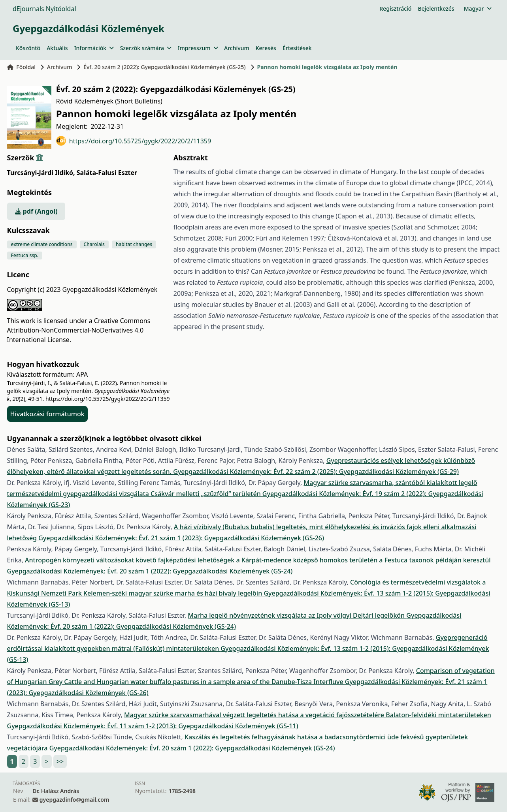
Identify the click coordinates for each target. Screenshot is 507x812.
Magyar (478, 8)
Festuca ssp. (25, 255)
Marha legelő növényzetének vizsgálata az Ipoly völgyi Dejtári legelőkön (297, 615)
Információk (94, 48)
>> (60, 761)
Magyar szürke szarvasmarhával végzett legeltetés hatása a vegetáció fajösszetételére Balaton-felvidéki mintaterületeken (308, 715)
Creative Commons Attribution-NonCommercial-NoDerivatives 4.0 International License (79, 330)
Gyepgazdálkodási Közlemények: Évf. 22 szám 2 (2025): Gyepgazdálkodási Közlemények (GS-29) (316, 472)
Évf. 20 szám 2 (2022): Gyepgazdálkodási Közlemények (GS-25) (165, 67)
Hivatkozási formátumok (47, 414)
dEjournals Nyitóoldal (44, 9)
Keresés (266, 48)
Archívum (237, 48)
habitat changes (134, 244)
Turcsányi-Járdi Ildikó (41, 173)
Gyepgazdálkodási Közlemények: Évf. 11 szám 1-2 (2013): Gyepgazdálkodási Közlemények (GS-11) (153, 726)
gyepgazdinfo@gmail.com (74, 800)
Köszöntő (28, 48)
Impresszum (198, 48)
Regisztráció (395, 8)
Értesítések (297, 48)
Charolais (94, 244)
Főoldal (22, 67)
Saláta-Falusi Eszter (107, 173)
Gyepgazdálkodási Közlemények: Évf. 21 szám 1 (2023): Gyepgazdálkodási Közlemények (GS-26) (181, 538)
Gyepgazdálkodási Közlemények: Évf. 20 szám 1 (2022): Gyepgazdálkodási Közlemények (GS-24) (150, 571)
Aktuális (57, 48)
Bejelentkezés (436, 8)
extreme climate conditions (42, 244)
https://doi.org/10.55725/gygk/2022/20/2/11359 (134, 141)
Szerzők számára (146, 48)
